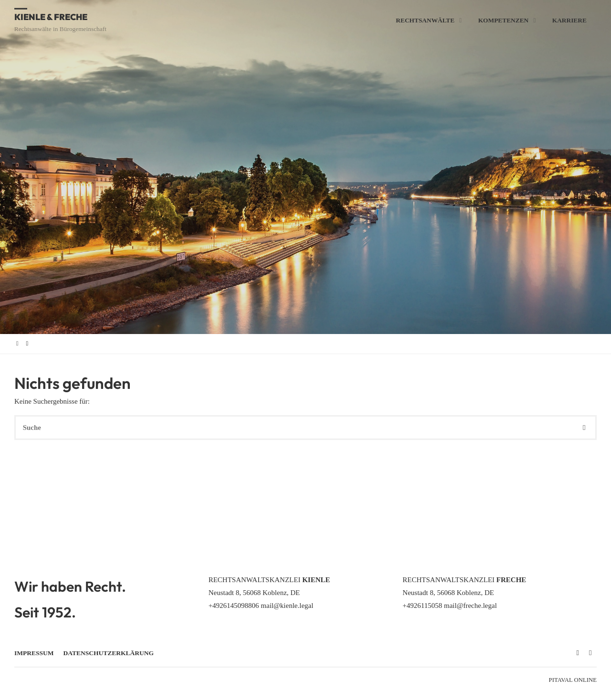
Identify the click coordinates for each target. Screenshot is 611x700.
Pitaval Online (573, 680)
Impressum (34, 653)
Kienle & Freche (52, 16)
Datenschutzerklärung (109, 653)
